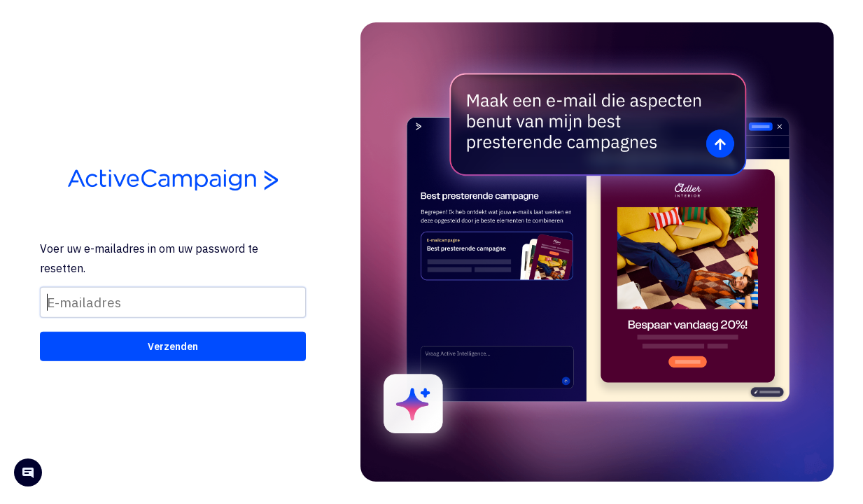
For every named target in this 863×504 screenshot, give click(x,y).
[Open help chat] (28, 474)
